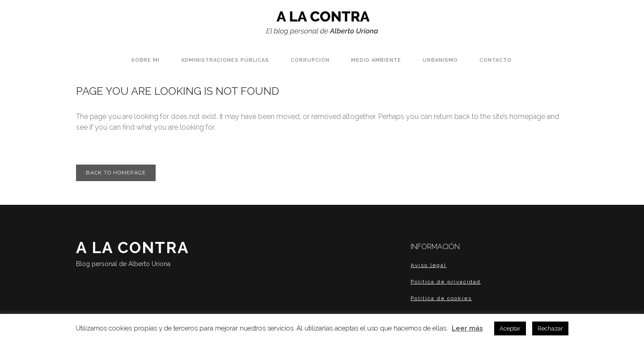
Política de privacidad (446, 282)
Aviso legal (428, 265)
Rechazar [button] (550, 328)
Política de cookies (441, 298)
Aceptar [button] (510, 328)
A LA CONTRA (155, 254)
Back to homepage (116, 173)
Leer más (467, 328)
